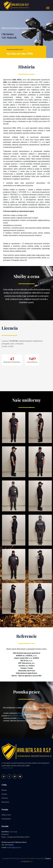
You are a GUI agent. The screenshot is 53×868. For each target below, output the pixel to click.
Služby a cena (6, 815)
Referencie (5, 802)
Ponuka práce (6, 819)
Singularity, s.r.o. (28, 861)
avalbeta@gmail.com (14, 847)
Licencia (4, 794)
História (4, 790)
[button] (48, 7)
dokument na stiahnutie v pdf (29, 713)
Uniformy (5, 798)
